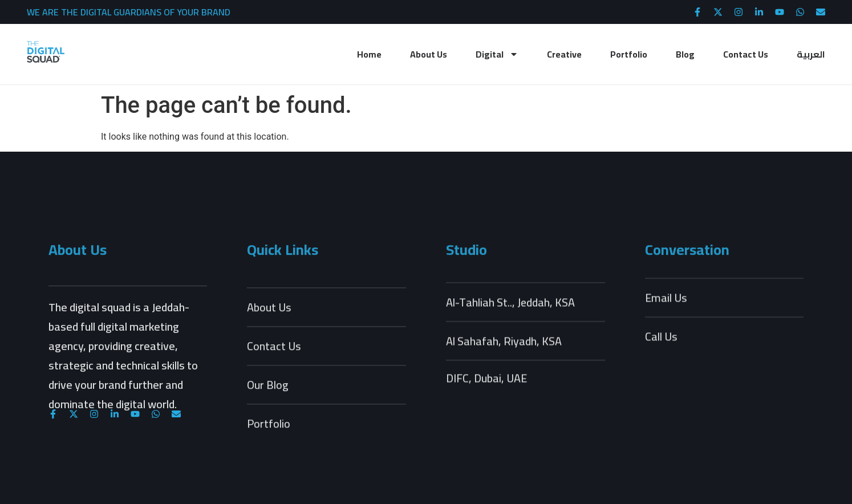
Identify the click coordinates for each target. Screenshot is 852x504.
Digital (497, 54)
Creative (564, 54)
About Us (429, 54)
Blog (685, 54)
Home (369, 54)
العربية (811, 54)
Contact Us (746, 54)
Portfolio (629, 54)
